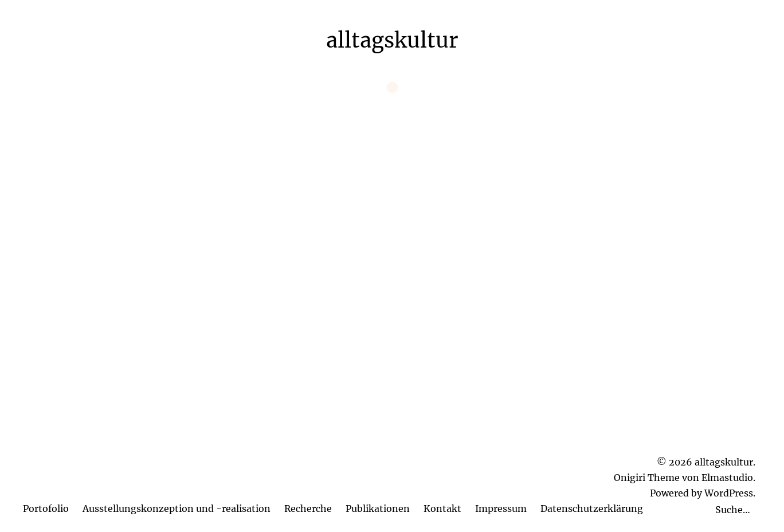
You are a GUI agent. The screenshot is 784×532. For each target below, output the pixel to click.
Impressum (501, 508)
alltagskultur (392, 40)
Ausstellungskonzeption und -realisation (177, 508)
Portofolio (46, 508)
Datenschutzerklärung (592, 508)
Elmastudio (727, 478)
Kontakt (442, 508)
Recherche (308, 508)
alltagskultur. (725, 462)
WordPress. (730, 493)
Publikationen (378, 508)
